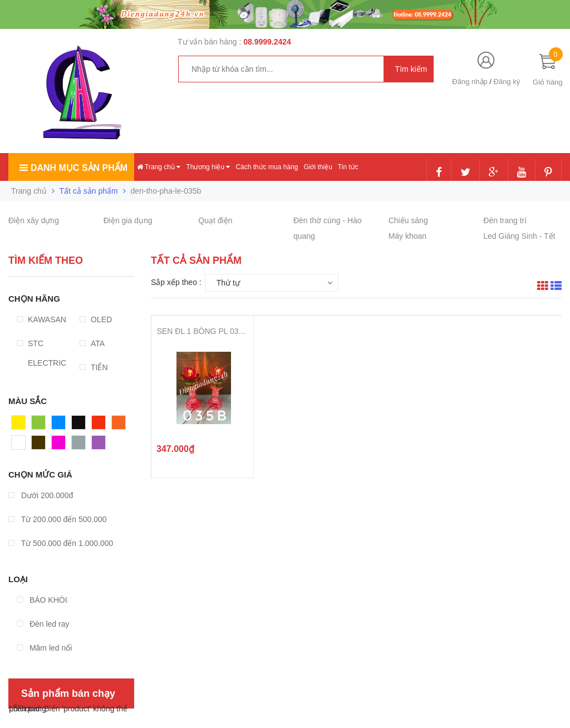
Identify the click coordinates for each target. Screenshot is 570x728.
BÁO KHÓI (42, 600)
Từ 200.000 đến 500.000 (58, 519)
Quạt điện (215, 220)
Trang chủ (159, 167)
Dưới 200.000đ (41, 495)
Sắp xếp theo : (176, 282)
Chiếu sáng (408, 220)
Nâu (39, 445)
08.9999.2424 (267, 42)
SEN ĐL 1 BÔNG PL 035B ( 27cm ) (203, 331)
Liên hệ (148, 195)
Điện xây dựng (34, 220)
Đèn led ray (43, 624)
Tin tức (348, 167)
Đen (79, 425)
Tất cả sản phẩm (89, 191)
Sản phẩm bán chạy (68, 693)
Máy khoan (407, 236)
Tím (99, 445)
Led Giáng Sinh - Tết (519, 236)
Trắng (22, 445)
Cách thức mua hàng (267, 167)
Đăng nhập (470, 82)
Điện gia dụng (128, 220)
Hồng (61, 445)
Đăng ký (507, 82)
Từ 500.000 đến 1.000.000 (61, 543)
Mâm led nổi (44, 648)
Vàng (21, 425)
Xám (80, 445)
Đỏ (97, 425)
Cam (120, 425)
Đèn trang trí (505, 220)
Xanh (41, 425)
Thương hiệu (208, 167)
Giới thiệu (318, 167)
